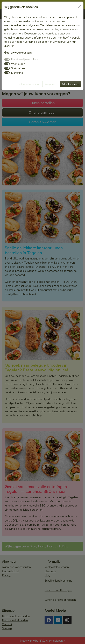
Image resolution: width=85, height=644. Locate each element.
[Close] (79, 7)
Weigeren (50, 84)
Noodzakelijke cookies (24, 59)
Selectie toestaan (28, 84)
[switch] (7, 64)
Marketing (17, 73)
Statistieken (18, 68)
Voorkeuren (18, 64)
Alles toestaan (70, 84)
